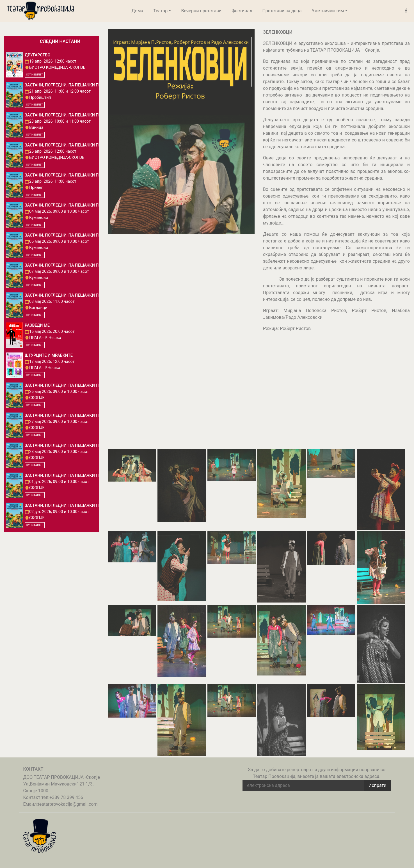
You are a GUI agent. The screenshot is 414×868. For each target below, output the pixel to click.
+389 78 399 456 (66, 797)
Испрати (378, 785)
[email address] (303, 785)
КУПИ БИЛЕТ (35, 75)
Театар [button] (160, 11)
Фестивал (242, 11)
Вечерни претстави (201, 11)
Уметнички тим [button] (328, 11)
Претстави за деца (282, 11)
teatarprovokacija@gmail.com (68, 804)
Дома (137, 11)
